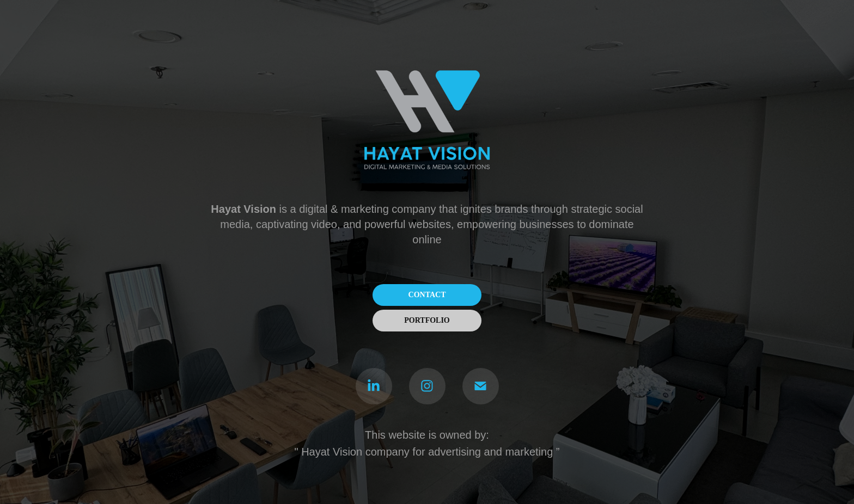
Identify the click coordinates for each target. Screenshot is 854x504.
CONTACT (427, 295)
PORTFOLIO (427, 320)
